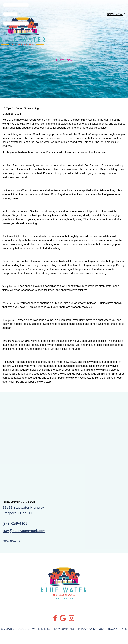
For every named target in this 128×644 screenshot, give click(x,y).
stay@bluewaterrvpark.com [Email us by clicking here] (24, 531)
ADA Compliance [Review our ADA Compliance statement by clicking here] (66, 629)
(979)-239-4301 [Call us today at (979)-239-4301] (15, 523)
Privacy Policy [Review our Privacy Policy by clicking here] (87, 629)
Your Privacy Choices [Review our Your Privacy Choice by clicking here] (113, 629)
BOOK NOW (11, 541)
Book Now (116, 14)
